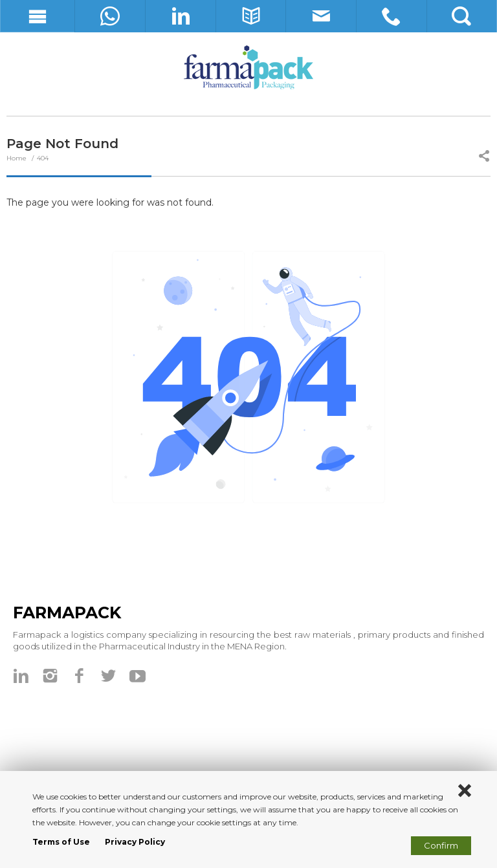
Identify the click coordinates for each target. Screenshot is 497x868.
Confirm (441, 845)
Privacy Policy (135, 842)
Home (17, 158)
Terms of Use (61, 842)
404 (43, 158)
